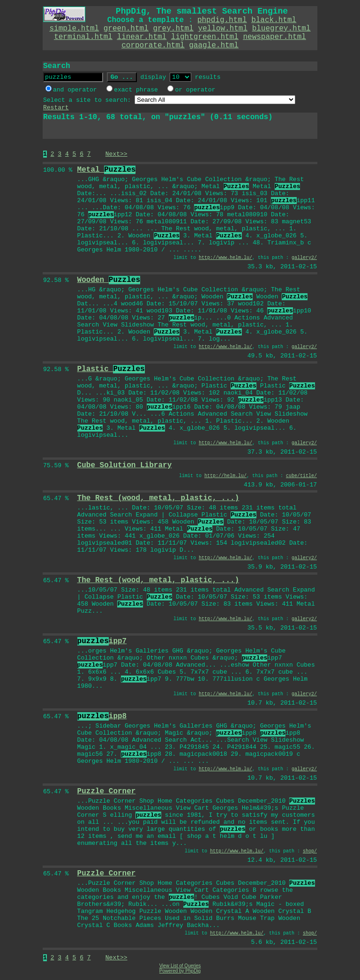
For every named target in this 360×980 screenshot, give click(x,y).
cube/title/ (301, 476)
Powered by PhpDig (180, 971)
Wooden (109, 280)
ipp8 (102, 716)
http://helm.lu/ (225, 476)
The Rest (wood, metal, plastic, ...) (158, 498)
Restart (56, 108)
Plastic (111, 369)
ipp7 (102, 641)
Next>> (116, 154)
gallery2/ (304, 258)
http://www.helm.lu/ (225, 258)
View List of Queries (180, 966)
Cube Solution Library (125, 465)
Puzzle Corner (107, 791)
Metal (107, 170)
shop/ (310, 851)
